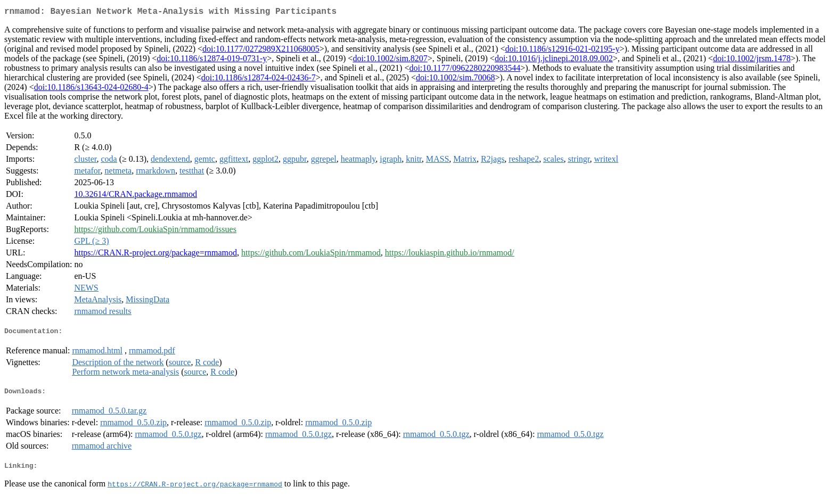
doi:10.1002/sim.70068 (455, 80)
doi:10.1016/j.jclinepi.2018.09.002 (554, 60)
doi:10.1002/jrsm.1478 (752, 60)
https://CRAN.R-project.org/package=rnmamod (155, 255)
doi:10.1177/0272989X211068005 (261, 51)
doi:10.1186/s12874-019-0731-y (212, 60)
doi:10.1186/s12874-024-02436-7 (259, 80)
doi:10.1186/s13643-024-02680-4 (91, 89)
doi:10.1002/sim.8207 (390, 60)
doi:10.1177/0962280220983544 (465, 70)
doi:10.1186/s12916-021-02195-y (562, 51)
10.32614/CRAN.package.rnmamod (136, 196)
